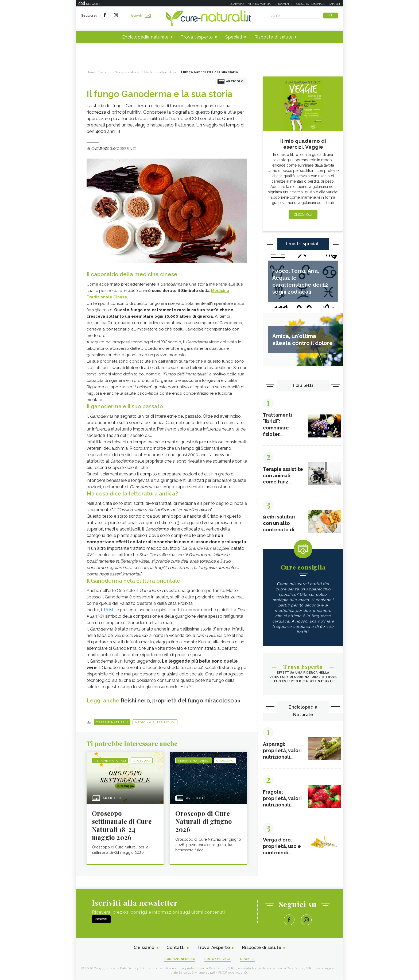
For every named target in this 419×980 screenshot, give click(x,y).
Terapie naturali (112, 722)
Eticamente (284, 4)
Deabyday (237, 4)
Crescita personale (311, 4)
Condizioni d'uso (180, 959)
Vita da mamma (259, 4)
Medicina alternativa (155, 722)
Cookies (248, 959)
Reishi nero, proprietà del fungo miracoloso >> (181, 701)
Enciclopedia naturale (145, 37)
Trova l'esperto (197, 37)
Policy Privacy (218, 959)
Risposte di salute (274, 37)
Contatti (176, 948)
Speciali (234, 37)
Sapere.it (335, 4)
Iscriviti (141, 16)
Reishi (110, 610)
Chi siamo (144, 948)
